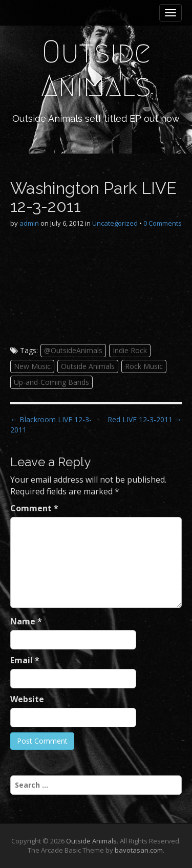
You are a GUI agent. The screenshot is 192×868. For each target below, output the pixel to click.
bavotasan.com (139, 850)
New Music (32, 366)
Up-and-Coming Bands (51, 382)
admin (29, 223)
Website (27, 699)
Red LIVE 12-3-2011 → (145, 419)
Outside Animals (96, 69)
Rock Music (144, 366)
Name (26, 621)
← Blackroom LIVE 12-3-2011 (51, 425)
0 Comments (163, 223)
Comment (34, 508)
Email (25, 660)
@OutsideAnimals (73, 350)
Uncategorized (115, 223)
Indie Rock (130, 350)
